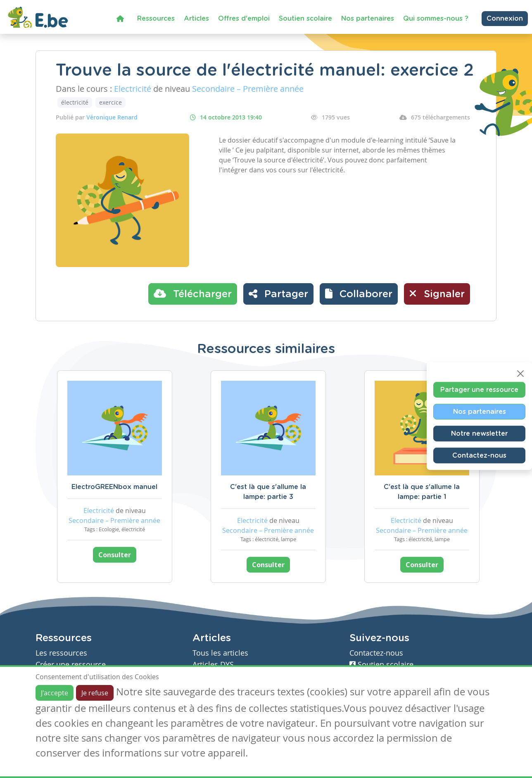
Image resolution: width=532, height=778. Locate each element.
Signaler (437, 294)
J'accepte (55, 693)
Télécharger (193, 294)
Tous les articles (220, 653)
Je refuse (95, 693)
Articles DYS (213, 665)
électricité (75, 102)
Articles (196, 19)
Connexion (505, 19)
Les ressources (61, 653)
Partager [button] (278, 294)
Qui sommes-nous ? (436, 19)
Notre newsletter (479, 434)
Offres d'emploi (244, 19)
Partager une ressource (479, 390)
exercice (110, 102)
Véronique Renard (112, 117)
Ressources (156, 19)
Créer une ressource (71, 665)
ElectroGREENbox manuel (114, 487)
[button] (359, 294)
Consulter (115, 555)
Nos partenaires (368, 19)
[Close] (520, 374)
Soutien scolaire (305, 19)
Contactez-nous (479, 456)
